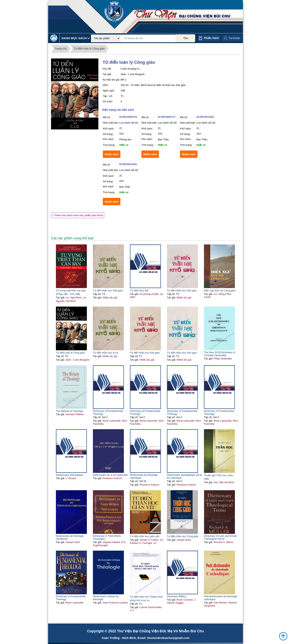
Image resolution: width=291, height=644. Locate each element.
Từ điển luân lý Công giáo (89, 49)
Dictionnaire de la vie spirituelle (110, 475)
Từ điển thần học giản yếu (145, 536)
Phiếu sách (211, 38)
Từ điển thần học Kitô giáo (108, 291)
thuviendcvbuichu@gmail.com (168, 638)
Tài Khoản (234, 38)
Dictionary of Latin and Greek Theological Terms (220, 537)
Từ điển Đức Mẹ (139, 291)
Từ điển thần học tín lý (106, 353)
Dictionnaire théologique (69, 475)
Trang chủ (61, 49)
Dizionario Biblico (177, 596)
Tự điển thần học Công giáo (183, 536)
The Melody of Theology (69, 411)
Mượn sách (112, 154)
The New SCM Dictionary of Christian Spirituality (220, 354)
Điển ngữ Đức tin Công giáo (220, 291)
